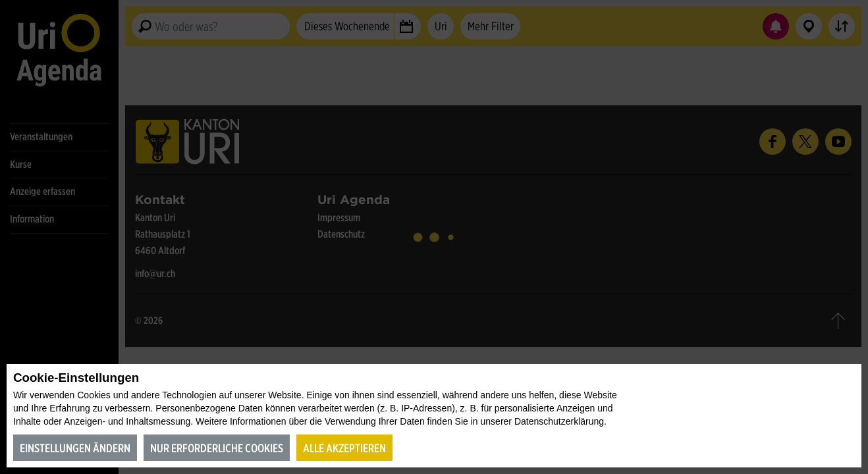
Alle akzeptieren (344, 448)
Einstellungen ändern (75, 448)
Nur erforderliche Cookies (217, 448)
